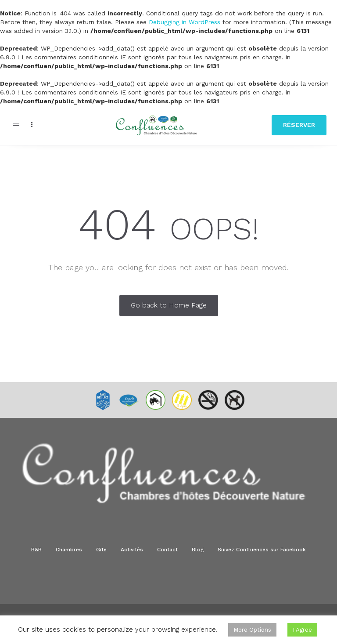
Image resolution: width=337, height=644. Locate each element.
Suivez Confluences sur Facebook (262, 550)
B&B (36, 550)
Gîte (101, 550)
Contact (167, 550)
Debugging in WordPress (185, 22)
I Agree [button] (302, 630)
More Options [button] (252, 630)
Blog (198, 550)
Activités (132, 550)
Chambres (69, 550)
